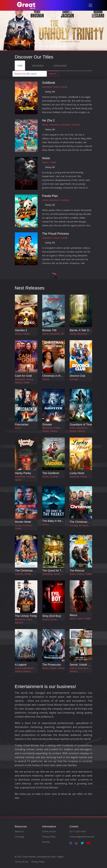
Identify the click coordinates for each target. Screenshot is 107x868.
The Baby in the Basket (56, 521)
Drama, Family (22, 334)
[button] (8, 25)
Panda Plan (50, 196)
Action (18, 428)
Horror (46, 524)
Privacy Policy (49, 837)
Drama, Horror (50, 619)
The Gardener (51, 473)
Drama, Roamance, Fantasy (79, 670)
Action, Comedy (50, 477)
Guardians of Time (81, 425)
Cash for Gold (23, 376)
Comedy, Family (23, 574)
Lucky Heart (77, 473)
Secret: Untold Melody (83, 665)
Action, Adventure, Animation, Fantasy (61, 125)
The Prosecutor (52, 665)
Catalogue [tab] (60, 66)
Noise (46, 158)
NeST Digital (57, 857)
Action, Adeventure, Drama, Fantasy (25, 670)
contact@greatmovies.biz (82, 837)
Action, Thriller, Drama (53, 668)
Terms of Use (49, 831)
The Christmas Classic (83, 522)
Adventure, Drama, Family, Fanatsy (52, 429)
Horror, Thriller (49, 162)
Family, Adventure (78, 334)
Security (46, 842)
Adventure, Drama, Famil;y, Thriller (24, 381)
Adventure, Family (51, 574)
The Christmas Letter (28, 571)
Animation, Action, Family (55, 87)
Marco (73, 615)
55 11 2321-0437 (78, 831)
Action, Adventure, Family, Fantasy (79, 429)
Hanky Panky (23, 473)
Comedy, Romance (79, 525)
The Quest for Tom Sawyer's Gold (63, 571)
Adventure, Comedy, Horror (25, 478)
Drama (46, 379)
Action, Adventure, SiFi (53, 334)
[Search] (30, 74)
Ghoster (47, 425)
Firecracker (22, 425)
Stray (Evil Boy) (52, 616)
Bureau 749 (49, 330)
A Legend (21, 665)
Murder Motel (23, 522)
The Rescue (77, 571)
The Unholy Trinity (26, 616)
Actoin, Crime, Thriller (80, 618)
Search (53, 74)
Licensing (19, 837)
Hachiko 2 (21, 330)
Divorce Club (77, 376)
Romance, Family (78, 477)
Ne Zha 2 (48, 120)
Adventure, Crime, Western (24, 621)
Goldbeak (49, 83)
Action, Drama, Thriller (81, 574)
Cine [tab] (20, 66)
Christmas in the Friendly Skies (61, 376)
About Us (19, 831)
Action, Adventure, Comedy (56, 200)
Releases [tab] (38, 66)
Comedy (74, 379)
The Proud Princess (55, 234)
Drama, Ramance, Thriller (24, 527)
